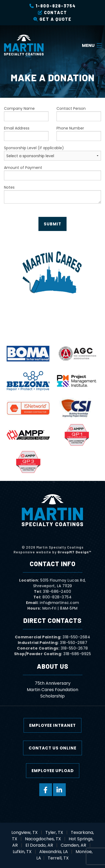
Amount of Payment (52, 173)
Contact (52, 12)
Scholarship (52, 696)
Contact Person (79, 113)
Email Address (26, 133)
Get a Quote (52, 19)
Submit (52, 224)
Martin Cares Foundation (52, 690)
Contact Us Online (52, 748)
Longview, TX (25, 832)
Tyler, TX (54, 832)
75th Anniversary (53, 683)
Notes (52, 194)
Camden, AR (73, 845)
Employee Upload (53, 771)
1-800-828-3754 (53, 6)
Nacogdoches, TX (43, 839)
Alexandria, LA (54, 852)
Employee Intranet (52, 725)
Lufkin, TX (22, 852)
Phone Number (79, 133)
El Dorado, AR (39, 845)
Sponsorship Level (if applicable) (52, 153)
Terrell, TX (58, 858)
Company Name (26, 113)
